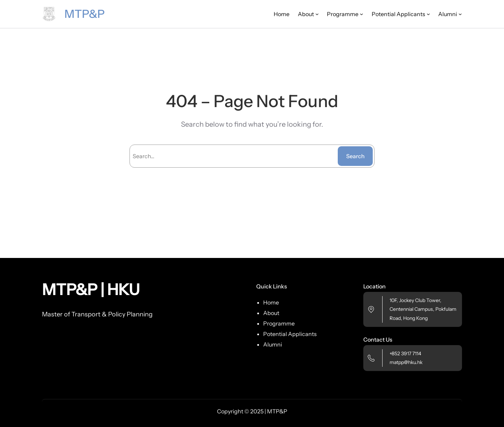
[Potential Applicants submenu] (428, 14)
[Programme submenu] (362, 14)
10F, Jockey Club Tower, (415, 300)
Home (282, 14)
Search (355, 156)
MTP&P (85, 14)
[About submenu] (317, 14)
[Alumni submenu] (460, 14)
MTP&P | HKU (91, 289)
